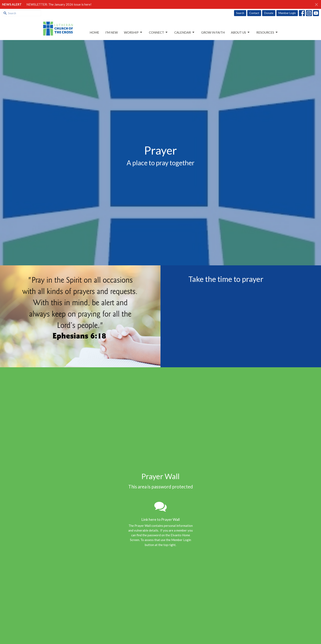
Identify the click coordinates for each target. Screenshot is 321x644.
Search (240, 13)
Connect (159, 32)
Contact (254, 13)
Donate (269, 13)
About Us (241, 32)
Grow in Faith (213, 32)
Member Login (287, 13)
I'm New (112, 32)
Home (94, 32)
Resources (267, 32)
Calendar (185, 32)
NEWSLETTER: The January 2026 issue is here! (59, 4)
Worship (133, 32)
